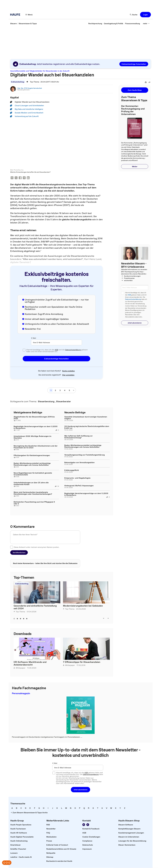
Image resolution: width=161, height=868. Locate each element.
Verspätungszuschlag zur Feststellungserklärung (84, 455)
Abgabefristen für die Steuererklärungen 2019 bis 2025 (34, 418)
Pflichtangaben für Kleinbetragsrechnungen (32, 456)
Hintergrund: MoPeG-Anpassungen (79, 486)
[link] (14, 23)
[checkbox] (24, 350)
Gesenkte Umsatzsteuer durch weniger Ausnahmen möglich (86, 418)
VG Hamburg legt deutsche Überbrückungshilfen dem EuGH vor (87, 427)
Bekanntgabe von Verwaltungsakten (79, 463)
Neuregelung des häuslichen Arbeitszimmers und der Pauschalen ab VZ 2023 (36, 447)
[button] (29, 15)
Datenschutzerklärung (73, 350)
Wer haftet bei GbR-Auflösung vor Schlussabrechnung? (78, 437)
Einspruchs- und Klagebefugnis (77, 478)
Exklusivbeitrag (18, 82)
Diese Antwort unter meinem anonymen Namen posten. (37, 547)
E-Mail (34, 338)
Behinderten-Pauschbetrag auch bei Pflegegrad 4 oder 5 (34, 503)
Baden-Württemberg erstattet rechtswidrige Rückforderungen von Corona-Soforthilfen (32, 464)
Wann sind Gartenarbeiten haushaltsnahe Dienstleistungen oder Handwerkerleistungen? (33, 493)
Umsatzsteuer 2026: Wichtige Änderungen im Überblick (32, 437)
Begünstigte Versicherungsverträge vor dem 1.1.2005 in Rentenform (35, 427)
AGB (56, 350)
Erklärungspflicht (72, 470)
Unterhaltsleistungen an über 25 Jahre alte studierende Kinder (31, 484)
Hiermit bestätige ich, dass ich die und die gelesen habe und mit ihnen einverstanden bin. (57, 351)
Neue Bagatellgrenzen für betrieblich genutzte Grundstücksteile (33, 474)
